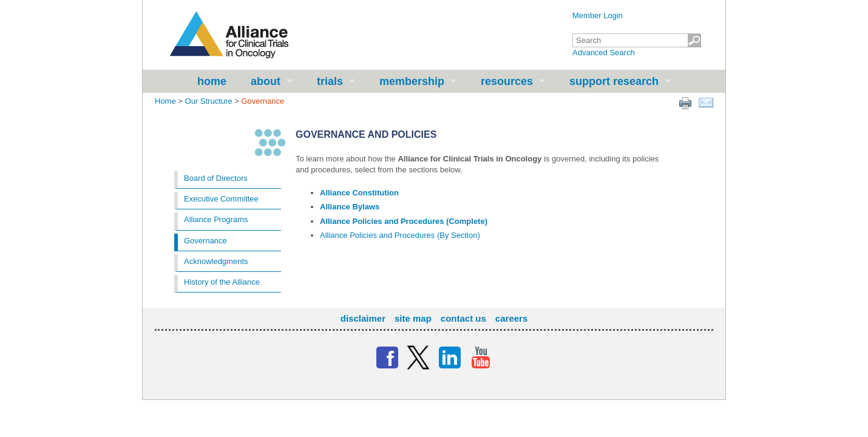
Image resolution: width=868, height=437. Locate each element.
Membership (412, 81)
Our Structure (209, 101)
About (266, 81)
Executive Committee (221, 199)
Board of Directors (216, 178)
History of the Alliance (222, 282)
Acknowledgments (216, 261)
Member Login (598, 15)
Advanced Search (604, 53)
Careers (511, 318)
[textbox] (637, 40)
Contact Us (463, 318)
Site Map (413, 318)
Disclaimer (363, 318)
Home (212, 81)
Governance (205, 241)
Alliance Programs (216, 219)
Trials (330, 81)
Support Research (614, 81)
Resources (507, 81)
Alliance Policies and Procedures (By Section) (400, 235)
